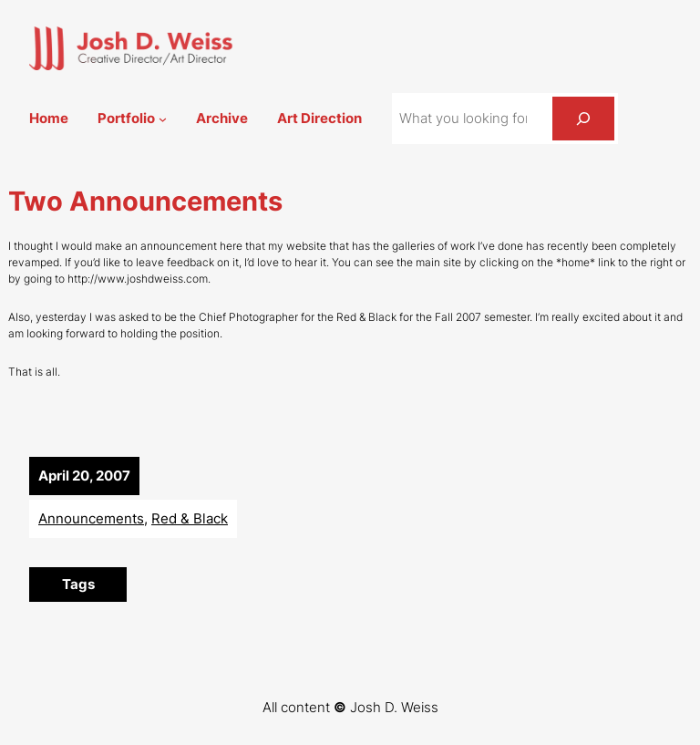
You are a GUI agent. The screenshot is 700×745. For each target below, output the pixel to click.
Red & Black (190, 518)
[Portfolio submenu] (163, 119)
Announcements (91, 518)
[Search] (583, 119)
